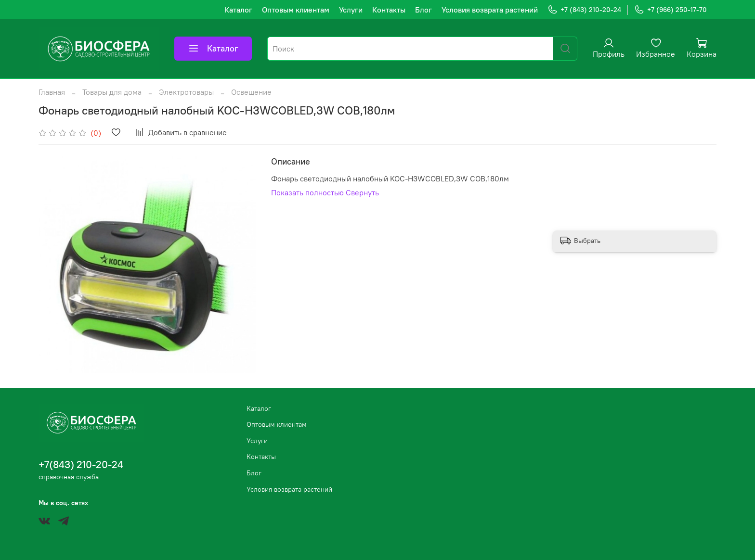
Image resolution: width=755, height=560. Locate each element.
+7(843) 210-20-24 (81, 465)
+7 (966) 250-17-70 (670, 10)
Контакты (389, 10)
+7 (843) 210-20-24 (584, 10)
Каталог (238, 10)
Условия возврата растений (490, 10)
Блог (423, 10)
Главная (52, 92)
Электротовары (186, 92)
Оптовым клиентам (296, 10)
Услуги (351, 10)
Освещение (251, 92)
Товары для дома (112, 92)
